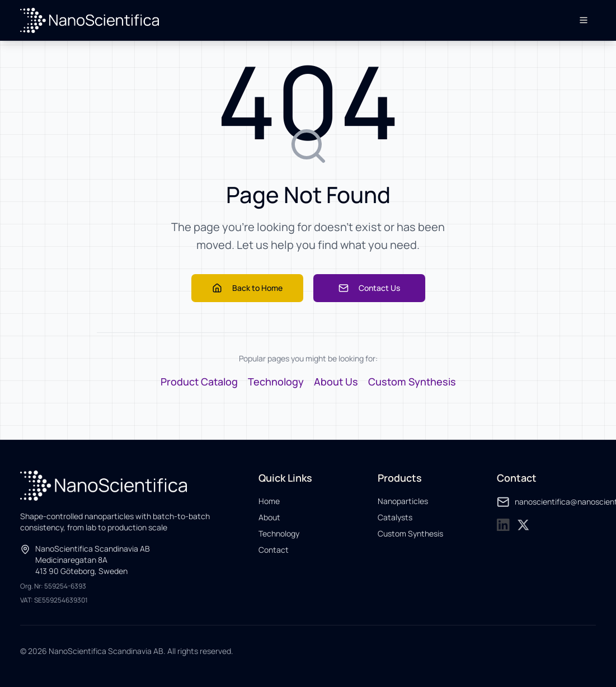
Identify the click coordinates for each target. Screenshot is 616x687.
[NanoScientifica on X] (523, 525)
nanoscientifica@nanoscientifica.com (546, 502)
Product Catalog (199, 382)
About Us (336, 382)
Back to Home (247, 288)
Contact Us (369, 288)
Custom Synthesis (412, 382)
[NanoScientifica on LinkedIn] (503, 525)
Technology (276, 382)
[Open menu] (583, 20)
